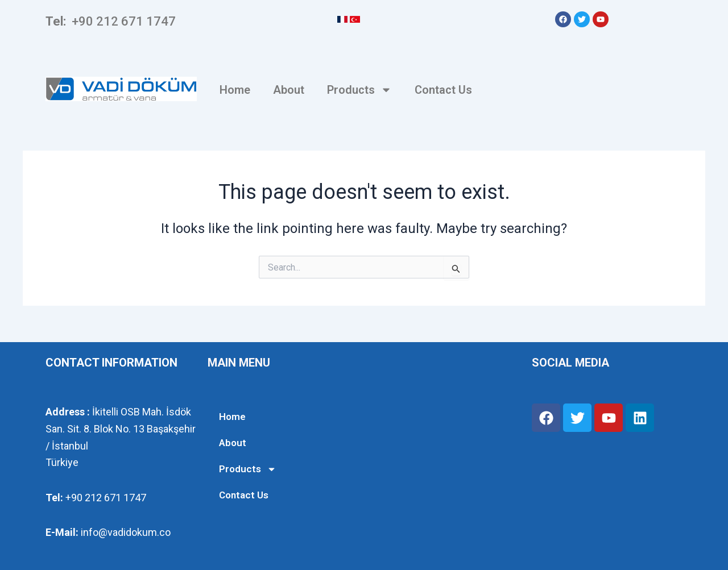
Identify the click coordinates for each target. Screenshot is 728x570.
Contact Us (443, 90)
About (289, 90)
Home (235, 90)
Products (359, 90)
